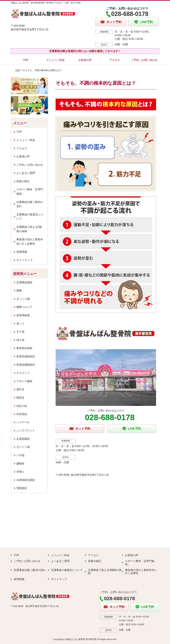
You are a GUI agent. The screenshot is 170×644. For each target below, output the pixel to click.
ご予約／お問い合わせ (144, 60)
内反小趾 (22, 406)
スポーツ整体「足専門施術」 (30, 192)
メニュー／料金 (55, 60)
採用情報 (22, 252)
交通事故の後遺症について (30, 217)
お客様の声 (85, 60)
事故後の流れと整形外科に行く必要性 (30, 242)
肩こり (20, 324)
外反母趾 (22, 414)
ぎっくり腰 (23, 299)
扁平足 (20, 389)
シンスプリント (26, 431)
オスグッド (23, 373)
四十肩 (20, 340)
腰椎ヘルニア (24, 307)
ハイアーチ (23, 422)
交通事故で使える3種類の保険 (29, 229)
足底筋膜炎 (23, 439)
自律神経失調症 (26, 480)
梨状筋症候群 (24, 348)
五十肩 (20, 332)
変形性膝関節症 (26, 365)
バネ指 (20, 455)
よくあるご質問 (26, 173)
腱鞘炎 (20, 464)
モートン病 (23, 447)
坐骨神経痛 (23, 315)
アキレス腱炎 (24, 381)
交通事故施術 (24, 282)
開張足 (20, 398)
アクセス (115, 60)
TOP (26, 60)
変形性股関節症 (26, 356)
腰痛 (19, 291)
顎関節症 (22, 488)
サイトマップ (24, 260)
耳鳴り (20, 472)
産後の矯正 (23, 181)
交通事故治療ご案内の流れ (30, 204)
